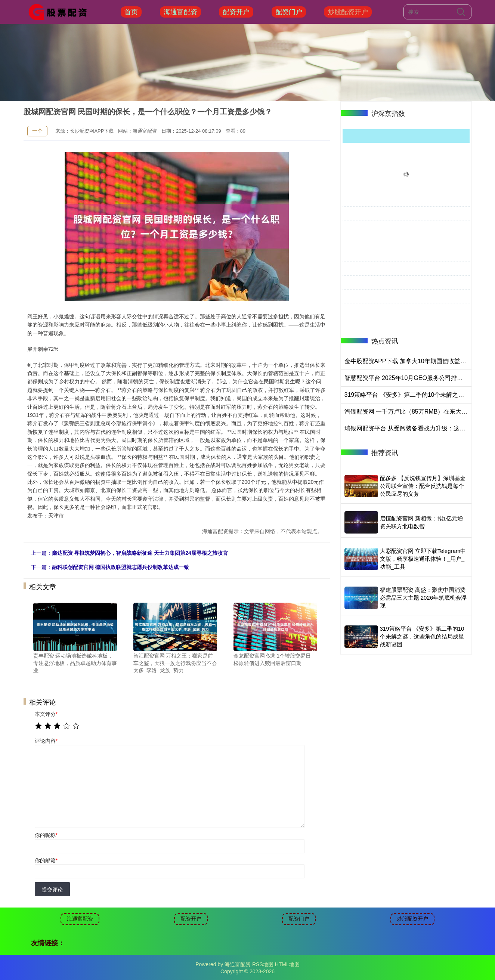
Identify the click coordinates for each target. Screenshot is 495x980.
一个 (37, 131)
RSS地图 (263, 964)
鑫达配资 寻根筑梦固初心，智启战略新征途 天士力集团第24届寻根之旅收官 (140, 553)
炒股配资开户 (348, 12)
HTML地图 (287, 964)
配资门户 (289, 12)
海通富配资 (180, 12)
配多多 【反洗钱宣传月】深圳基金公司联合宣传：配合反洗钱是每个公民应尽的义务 (423, 486)
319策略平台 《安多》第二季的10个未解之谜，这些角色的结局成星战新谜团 (422, 636)
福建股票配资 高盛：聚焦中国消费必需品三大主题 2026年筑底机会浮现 (423, 598)
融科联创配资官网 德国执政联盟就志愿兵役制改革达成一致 (121, 567)
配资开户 (236, 12)
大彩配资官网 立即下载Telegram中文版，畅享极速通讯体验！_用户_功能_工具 (423, 559)
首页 (131, 12)
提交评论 (52, 890)
